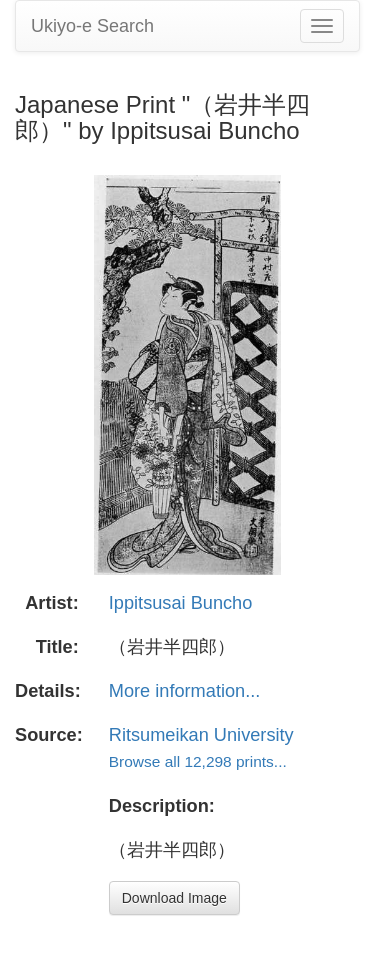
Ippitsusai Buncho (181, 603)
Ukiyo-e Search (92, 26)
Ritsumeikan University (201, 735)
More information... (185, 691)
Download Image (174, 898)
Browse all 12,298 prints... (198, 761)
